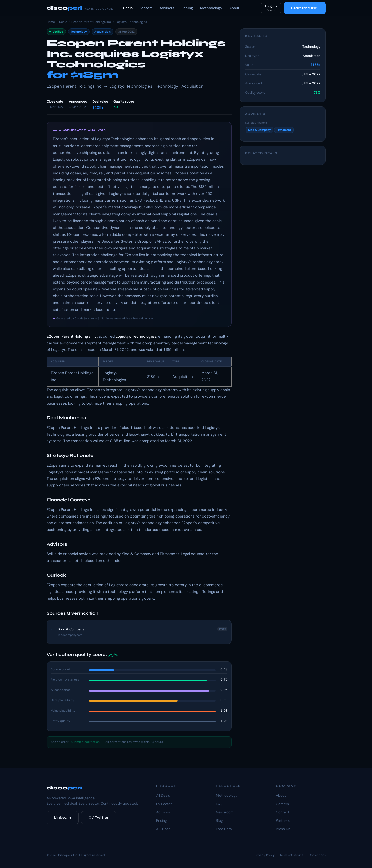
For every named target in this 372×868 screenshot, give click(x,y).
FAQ (219, 804)
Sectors (146, 8)
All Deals (163, 795)
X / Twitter (99, 818)
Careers (282, 804)
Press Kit (283, 829)
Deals (128, 8)
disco (80, 8)
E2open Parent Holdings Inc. (91, 22)
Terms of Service (292, 855)
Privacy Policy (265, 855)
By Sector (164, 804)
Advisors (167, 8)
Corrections (317, 855)
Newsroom (225, 812)
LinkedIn (63, 818)
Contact (282, 812)
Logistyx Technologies (131, 22)
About (235, 8)
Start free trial (305, 8)
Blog (219, 820)
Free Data (224, 829)
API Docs (163, 829)
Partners (283, 820)
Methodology (211, 8)
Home (51, 22)
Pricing (187, 8)
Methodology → (143, 318)
